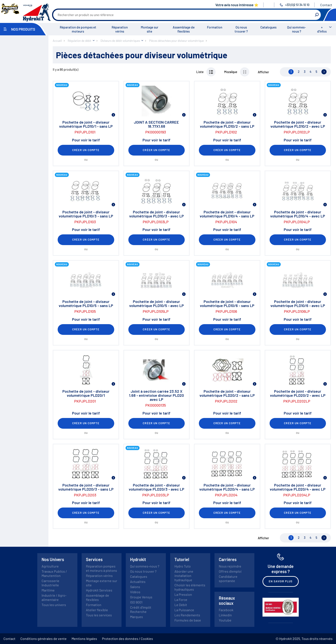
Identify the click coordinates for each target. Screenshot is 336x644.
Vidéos (135, 592)
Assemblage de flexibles (184, 29)
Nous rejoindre (230, 566)
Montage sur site (150, 29)
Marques (136, 617)
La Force (181, 600)
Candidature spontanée (228, 579)
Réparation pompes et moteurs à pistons (101, 568)
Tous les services (99, 615)
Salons (135, 587)
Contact (326, 5)
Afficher (263, 72)
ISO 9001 (136, 602)
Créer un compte (86, 150)
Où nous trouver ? (241, 29)
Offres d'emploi (230, 571)
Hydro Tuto (183, 566)
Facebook (226, 610)
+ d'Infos (322, 29)
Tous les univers (54, 605)
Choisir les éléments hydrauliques (190, 587)
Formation (215, 27)
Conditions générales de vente (43, 639)
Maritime (48, 590)
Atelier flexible (97, 610)
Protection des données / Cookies (127, 639)
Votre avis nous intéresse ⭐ (237, 5)
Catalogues (268, 27)
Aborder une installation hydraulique (184, 576)
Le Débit (181, 605)
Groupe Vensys (141, 597)
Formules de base (188, 620)
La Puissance (184, 610)
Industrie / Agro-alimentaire (54, 597)
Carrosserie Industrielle (50, 583)
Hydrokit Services (99, 590)
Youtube (225, 620)
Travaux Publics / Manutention (54, 573)
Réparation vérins (120, 29)
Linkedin (225, 615)
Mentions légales (84, 639)
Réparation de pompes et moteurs (78, 29)
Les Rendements (187, 615)
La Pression (183, 594)
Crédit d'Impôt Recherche (141, 609)
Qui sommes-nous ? (296, 29)
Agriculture (50, 566)
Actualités (138, 582)
